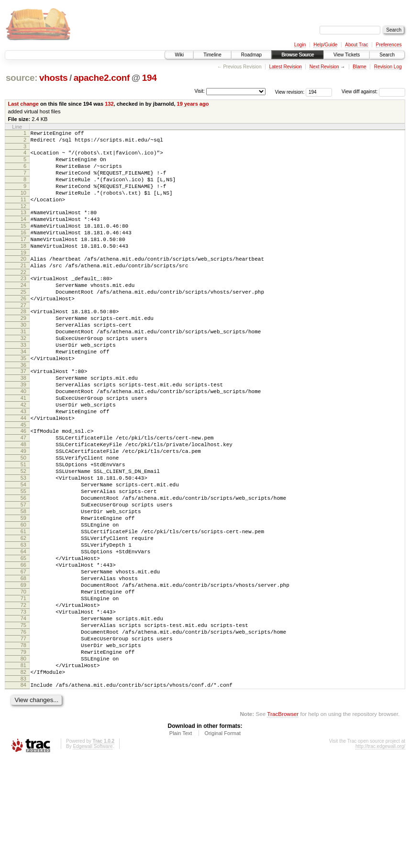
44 (23, 471)
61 (23, 607)
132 (109, 104)
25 (23, 320)
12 (23, 220)
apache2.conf (102, 78)
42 (23, 455)
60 (23, 599)
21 (23, 290)
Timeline (212, 55)
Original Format (222, 842)
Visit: (199, 91)
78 (23, 746)
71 (23, 689)
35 (23, 400)
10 (23, 204)
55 (23, 559)
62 (23, 615)
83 (23, 786)
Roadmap (251, 55)
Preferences (389, 45)
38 (23, 422)
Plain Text (181, 842)
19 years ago (193, 104)
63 (23, 624)
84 (23, 792)
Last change (23, 104)
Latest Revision (285, 67)
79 (23, 754)
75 (23, 721)
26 (23, 329)
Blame (359, 67)
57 (23, 575)
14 (23, 235)
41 (23, 447)
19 (23, 275)
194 (150, 78)
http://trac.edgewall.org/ (380, 855)
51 (23, 526)
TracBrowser (283, 823)
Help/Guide (325, 45)
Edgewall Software (93, 855)
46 (23, 485)
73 (23, 705)
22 (23, 298)
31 (23, 367)
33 (23, 384)
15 (23, 243)
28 (23, 343)
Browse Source (298, 55)
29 (23, 351)
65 (23, 640)
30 (23, 359)
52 (23, 534)
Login (300, 45)
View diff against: (373, 92)
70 (23, 681)
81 (23, 770)
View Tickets (347, 55)
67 (23, 656)
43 (23, 463)
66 (23, 648)
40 (23, 439)
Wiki (179, 55)
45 (23, 479)
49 (23, 510)
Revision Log (388, 67)
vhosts (53, 78)
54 (23, 550)
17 (23, 259)
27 (23, 337)
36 (23, 408)
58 (23, 583)
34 (23, 392)
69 (23, 672)
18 (23, 267)
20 (23, 282)
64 (23, 632)
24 (23, 312)
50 (23, 518)
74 (23, 713)
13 (23, 227)
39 (23, 430)
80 (23, 762)
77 (23, 737)
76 (23, 729)
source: (22, 78)
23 (23, 304)
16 (23, 251)
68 (23, 664)
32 (23, 375)
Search (387, 55)
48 (23, 502)
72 (23, 697)
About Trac (356, 45)
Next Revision (324, 67)
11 (23, 212)
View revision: (290, 92)
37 (23, 414)
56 (23, 567)
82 (23, 778)
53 (23, 542)
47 (23, 494)
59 (23, 591)
